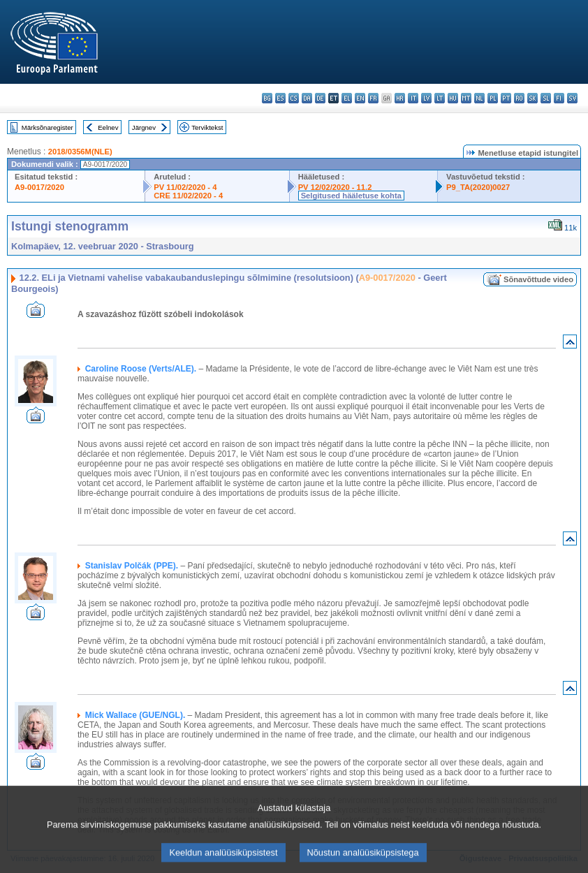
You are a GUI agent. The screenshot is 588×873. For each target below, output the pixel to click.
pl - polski (493, 98)
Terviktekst (207, 127)
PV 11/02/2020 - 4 (185, 187)
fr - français (373, 98)
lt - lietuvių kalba (440, 98)
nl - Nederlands (479, 98)
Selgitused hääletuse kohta (351, 196)
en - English (360, 98)
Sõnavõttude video (538, 279)
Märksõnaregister (47, 127)
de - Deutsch (320, 98)
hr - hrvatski (400, 98)
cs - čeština (294, 98)
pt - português (506, 98)
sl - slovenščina (546, 98)
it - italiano (413, 98)
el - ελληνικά (347, 98)
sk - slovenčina (532, 98)
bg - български (267, 98)
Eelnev (108, 127)
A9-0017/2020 (39, 187)
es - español (280, 98)
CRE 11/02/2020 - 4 (188, 196)
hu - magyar (453, 98)
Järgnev (144, 127)
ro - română (519, 98)
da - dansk (307, 98)
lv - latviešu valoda (426, 98)
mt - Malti (466, 98)
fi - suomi (559, 98)
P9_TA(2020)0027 (478, 187)
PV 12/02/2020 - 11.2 (335, 187)
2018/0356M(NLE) (80, 152)
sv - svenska (572, 98)
